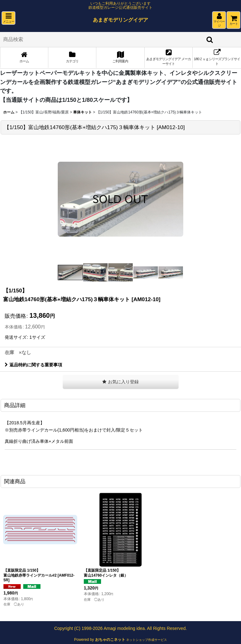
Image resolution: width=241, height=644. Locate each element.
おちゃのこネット (110, 640)
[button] (8, 18)
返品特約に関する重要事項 (33, 365)
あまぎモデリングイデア (120, 20)
